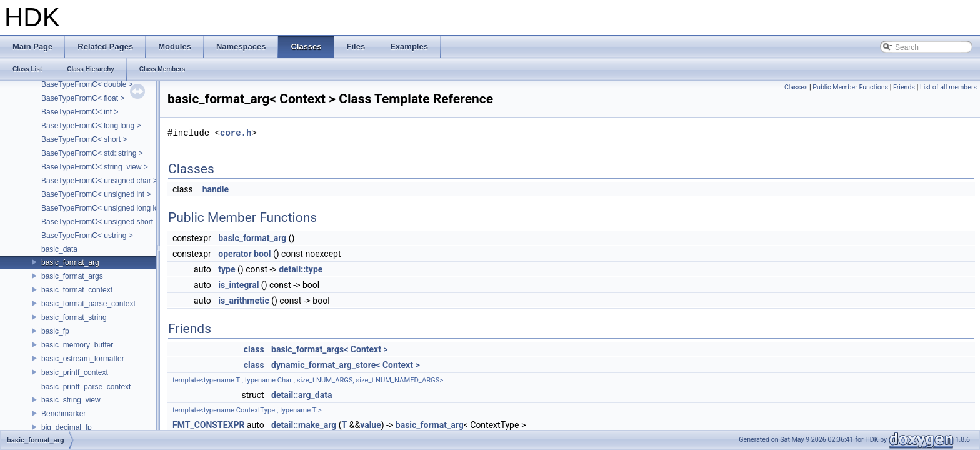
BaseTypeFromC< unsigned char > (99, 181)
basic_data (59, 249)
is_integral (238, 285)
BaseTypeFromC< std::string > (92, 153)
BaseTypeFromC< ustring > (87, 236)
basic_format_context (77, 290)
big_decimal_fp (67, 427)
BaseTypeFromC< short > (84, 139)
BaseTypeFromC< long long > (91, 126)
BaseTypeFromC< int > (80, 112)
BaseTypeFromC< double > (87, 84)
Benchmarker (63, 414)
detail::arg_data (302, 395)
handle (216, 189)
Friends (904, 87)
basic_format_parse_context (88, 304)
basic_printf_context (75, 372)
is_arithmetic (243, 301)
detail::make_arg (304, 425)
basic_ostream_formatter (83, 359)
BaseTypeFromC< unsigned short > (100, 222)
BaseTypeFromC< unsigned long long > (107, 208)
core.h (236, 133)
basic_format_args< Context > (329, 349)
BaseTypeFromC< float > (83, 98)
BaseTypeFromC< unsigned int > (96, 194)
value (371, 425)
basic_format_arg (70, 262)
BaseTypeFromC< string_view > (95, 167)
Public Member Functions (850, 87)
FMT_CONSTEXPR (208, 425)
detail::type (301, 269)
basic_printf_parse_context (86, 387)
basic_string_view (71, 400)
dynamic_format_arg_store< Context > (346, 365)
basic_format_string (74, 317)
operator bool (244, 254)
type (227, 269)
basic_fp (55, 331)
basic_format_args (72, 276)
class (254, 349)
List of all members (948, 87)
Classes (796, 87)
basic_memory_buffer (77, 345)
